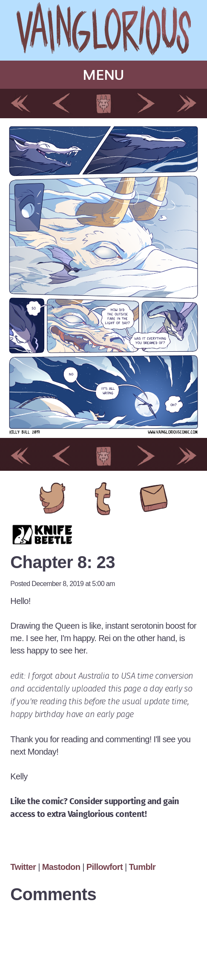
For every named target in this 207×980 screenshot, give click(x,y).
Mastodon (61, 867)
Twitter (24, 867)
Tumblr (142, 867)
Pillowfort (105, 867)
